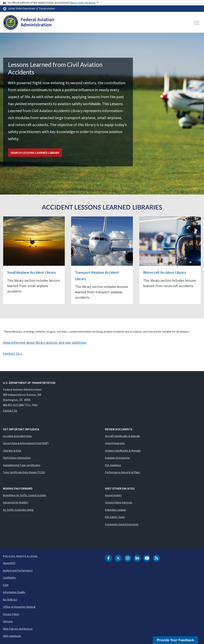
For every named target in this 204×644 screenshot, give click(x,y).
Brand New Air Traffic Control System (25, 495)
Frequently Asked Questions (122, 524)
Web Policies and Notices (18, 629)
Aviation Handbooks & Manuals (123, 450)
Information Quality (14, 592)
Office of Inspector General (19, 607)
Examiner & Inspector (117, 458)
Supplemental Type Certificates (22, 465)
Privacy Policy (11, 614)
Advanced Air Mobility (16, 502)
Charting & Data (12, 450)
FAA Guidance (113, 465)
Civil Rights (9, 578)
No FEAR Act (10, 600)
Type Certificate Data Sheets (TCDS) (24, 472)
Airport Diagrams (115, 443)
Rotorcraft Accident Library (165, 273)
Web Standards (12, 636)
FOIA (6, 585)
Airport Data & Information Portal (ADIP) (26, 443)
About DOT (9, 563)
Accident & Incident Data (17, 436)
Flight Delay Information (17, 458)
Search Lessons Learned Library (35, 153)
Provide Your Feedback (175, 640)
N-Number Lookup (115, 510)
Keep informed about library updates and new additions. (45, 342)
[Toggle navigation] (197, 23)
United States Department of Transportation (32, 8)
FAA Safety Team (115, 517)
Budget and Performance (18, 570)
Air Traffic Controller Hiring (18, 510)
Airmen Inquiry (113, 495)
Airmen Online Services (119, 502)
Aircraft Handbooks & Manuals (123, 436)
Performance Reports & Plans (122, 472)
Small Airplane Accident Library (31, 273)
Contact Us (13, 353)
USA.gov (8, 621)
